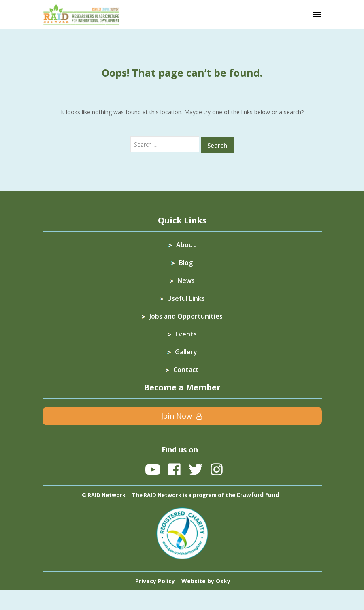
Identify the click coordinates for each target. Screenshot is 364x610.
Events (186, 334)
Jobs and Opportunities (186, 316)
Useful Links (186, 298)
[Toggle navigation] (317, 15)
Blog (186, 263)
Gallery (186, 352)
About (186, 245)
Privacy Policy (155, 581)
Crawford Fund (258, 495)
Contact (186, 370)
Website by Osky (206, 581)
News (186, 280)
